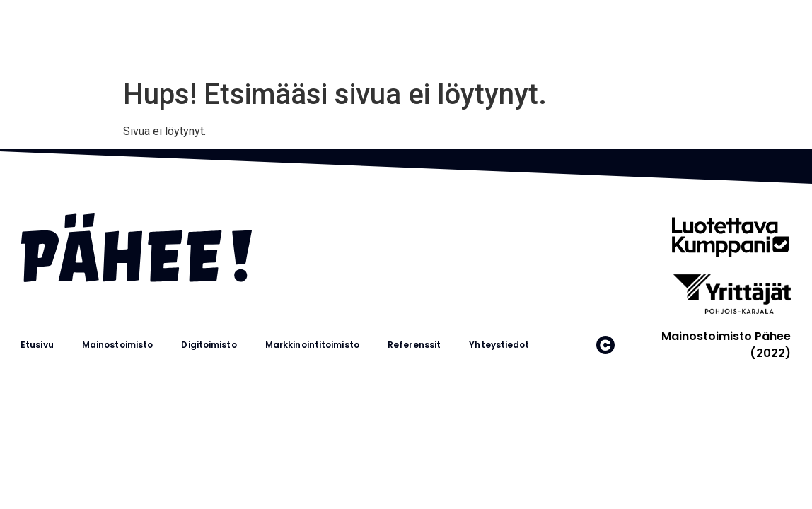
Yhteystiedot (499, 345)
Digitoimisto (209, 345)
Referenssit (414, 345)
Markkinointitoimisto (312, 345)
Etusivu (37, 345)
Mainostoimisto (117, 345)
